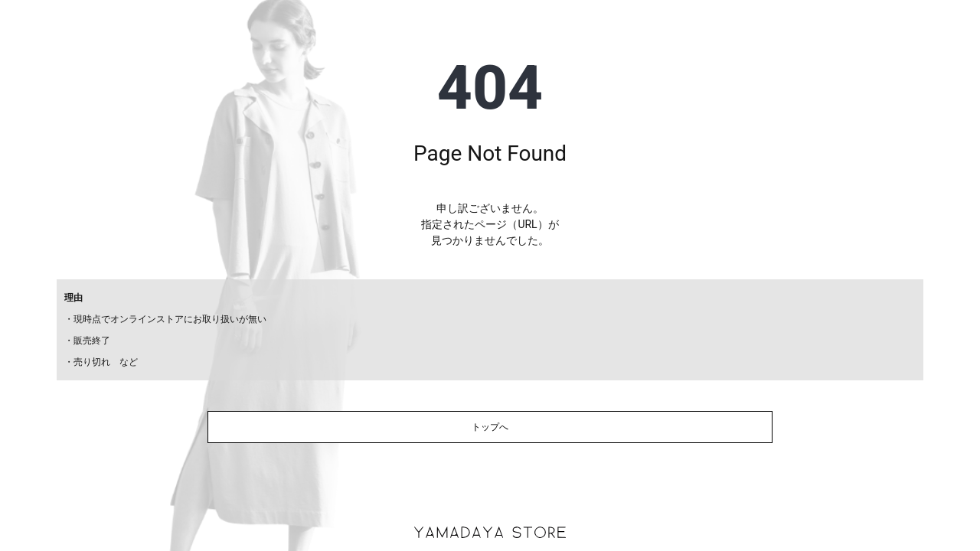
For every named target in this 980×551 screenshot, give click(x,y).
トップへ (490, 427)
